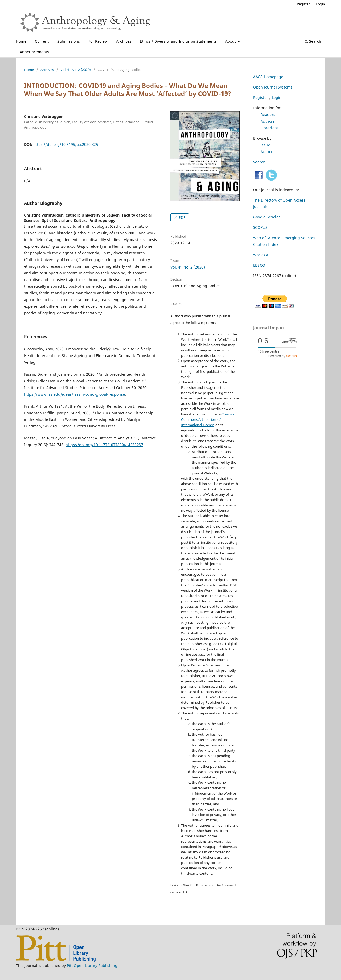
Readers (268, 115)
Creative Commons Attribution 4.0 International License (208, 419)
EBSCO (259, 265)
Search (313, 41)
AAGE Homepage (268, 77)
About (231, 41)
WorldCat (261, 255)
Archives (124, 41)
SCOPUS (260, 227)
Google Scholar (267, 217)
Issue (265, 145)
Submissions (69, 41)
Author (267, 152)
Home (21, 41)
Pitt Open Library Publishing (92, 965)
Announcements (34, 52)
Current (42, 41)
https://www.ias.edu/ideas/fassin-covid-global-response (74, 394)
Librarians (270, 128)
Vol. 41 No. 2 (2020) (76, 70)
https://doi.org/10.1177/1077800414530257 (104, 445)
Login (320, 4)
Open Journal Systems (273, 87)
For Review (98, 41)
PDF (182, 217)
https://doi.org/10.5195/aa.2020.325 (66, 144)
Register (303, 4)
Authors (268, 121)
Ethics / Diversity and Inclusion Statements (178, 41)
